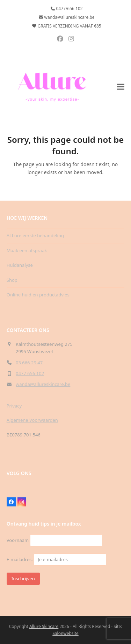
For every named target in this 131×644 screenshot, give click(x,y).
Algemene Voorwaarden (32, 420)
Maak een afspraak (27, 250)
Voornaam (18, 540)
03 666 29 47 (29, 363)
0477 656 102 (30, 373)
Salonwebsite (65, 633)
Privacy (14, 406)
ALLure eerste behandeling (35, 235)
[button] (121, 87)
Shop (12, 280)
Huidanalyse (20, 265)
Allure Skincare (44, 626)
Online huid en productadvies (38, 295)
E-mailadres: (56, 559)
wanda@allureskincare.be (43, 384)
